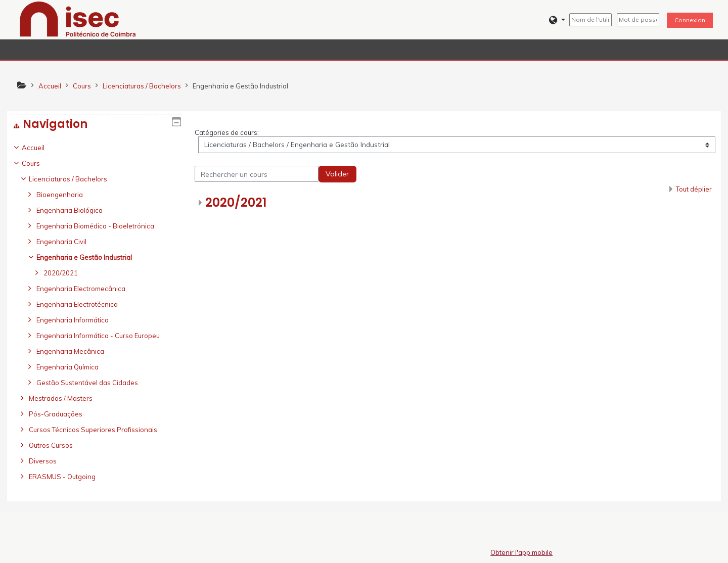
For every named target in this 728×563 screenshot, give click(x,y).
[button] (557, 20)
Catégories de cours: (227, 132)
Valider (337, 174)
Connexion (690, 20)
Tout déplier (694, 189)
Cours (38, 163)
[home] (78, 19)
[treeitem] (97, 312)
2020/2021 (236, 202)
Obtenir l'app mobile (521, 552)
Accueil (41, 148)
